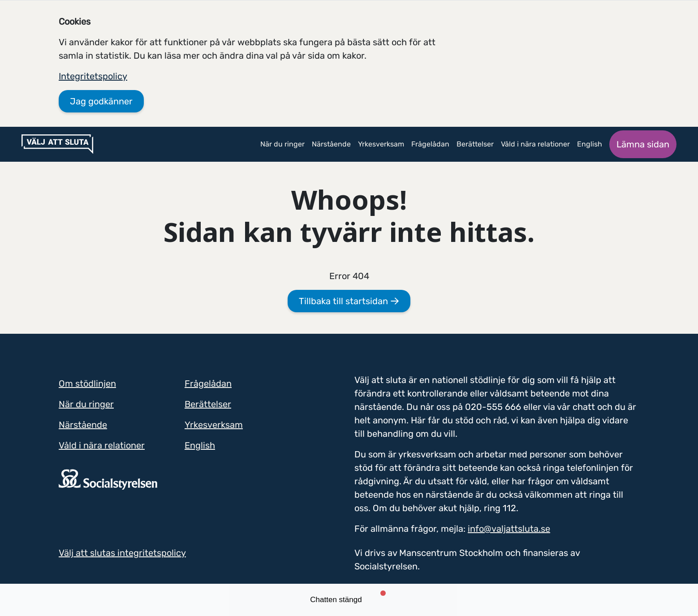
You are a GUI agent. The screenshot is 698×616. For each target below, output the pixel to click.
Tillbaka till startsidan (349, 301)
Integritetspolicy (93, 76)
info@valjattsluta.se (509, 529)
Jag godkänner (101, 101)
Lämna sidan (643, 144)
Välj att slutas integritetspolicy (122, 553)
